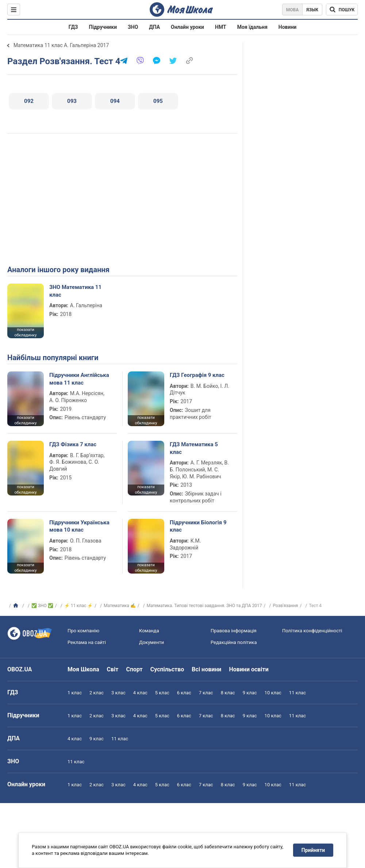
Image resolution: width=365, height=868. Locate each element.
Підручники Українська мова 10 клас (79, 526)
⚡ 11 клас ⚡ (79, 606)
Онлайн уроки (187, 27)
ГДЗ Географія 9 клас (197, 375)
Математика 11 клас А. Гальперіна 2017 (61, 45)
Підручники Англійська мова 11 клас (79, 379)
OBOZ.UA (20, 669)
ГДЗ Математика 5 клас (194, 448)
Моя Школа (83, 669)
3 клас (118, 693)
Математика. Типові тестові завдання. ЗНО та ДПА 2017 (204, 606)
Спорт (134, 669)
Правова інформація (234, 631)
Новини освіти (249, 669)
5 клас (162, 693)
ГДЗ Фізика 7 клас (73, 444)
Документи (151, 642)
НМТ (221, 27)
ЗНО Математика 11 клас (75, 291)
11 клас (297, 693)
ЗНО (133, 27)
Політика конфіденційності (312, 631)
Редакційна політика (234, 642)
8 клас (228, 693)
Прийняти (313, 850)
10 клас (273, 693)
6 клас (184, 693)
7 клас (206, 693)
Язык (312, 10)
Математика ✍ (120, 606)
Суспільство (167, 669)
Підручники (103, 27)
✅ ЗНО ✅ (42, 606)
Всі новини (206, 669)
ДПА (154, 27)
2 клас (97, 693)
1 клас (75, 693)
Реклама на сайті (87, 642)
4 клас (140, 693)
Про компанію (83, 631)
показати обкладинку (25, 332)
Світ (113, 669)
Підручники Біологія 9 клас (198, 526)
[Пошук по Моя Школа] (342, 9)
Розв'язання (286, 606)
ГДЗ (73, 27)
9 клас (250, 693)
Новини (287, 27)
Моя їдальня (252, 27)
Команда (149, 631)
